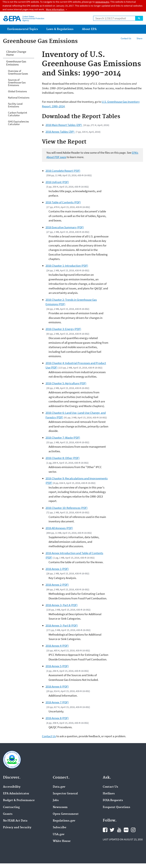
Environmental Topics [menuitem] (23, 29)
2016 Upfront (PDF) (57, 182)
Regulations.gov (64, 821)
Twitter (112, 830)
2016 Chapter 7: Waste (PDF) (63, 438)
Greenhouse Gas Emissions (16, 63)
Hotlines (109, 794)
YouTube (119, 830)
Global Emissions (17, 91)
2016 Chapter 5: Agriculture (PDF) (66, 383)
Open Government (66, 814)
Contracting (11, 807)
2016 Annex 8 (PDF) (57, 718)
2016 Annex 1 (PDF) (57, 569)
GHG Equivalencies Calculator (18, 123)
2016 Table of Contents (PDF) (63, 202)
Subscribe (60, 828)
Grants (8, 814)
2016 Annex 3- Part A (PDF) (62, 605)
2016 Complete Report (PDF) (63, 171)
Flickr (126, 830)
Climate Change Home (16, 53)
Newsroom (60, 807)
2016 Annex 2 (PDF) (57, 585)
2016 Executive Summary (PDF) (65, 227)
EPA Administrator (16, 794)
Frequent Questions (116, 807)
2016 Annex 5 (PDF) (57, 666)
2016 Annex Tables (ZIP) (60, 132)
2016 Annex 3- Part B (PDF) (62, 625)
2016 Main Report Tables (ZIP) (64, 125)
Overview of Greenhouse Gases (18, 72)
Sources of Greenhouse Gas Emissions (17, 82)
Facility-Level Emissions (15, 105)
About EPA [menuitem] (89, 29)
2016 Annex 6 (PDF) (57, 686)
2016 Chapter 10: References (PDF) (67, 508)
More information (55, 9)
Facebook (105, 830)
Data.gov (59, 787)
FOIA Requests (113, 800)
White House (62, 841)
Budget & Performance (19, 800)
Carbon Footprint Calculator (18, 114)
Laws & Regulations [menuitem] (60, 29)
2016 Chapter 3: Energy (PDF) (63, 329)
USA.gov (59, 834)
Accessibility (12, 787)
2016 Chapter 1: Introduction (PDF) (67, 266)
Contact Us (126, 38)
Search (139, 18)
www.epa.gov (102, 2)
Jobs (56, 800)
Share (139, 38)
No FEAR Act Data (15, 821)
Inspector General (65, 794)
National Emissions (19, 97)
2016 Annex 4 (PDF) (57, 646)
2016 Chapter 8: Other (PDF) (63, 458)
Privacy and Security (17, 828)
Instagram (133, 830)
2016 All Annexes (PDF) (59, 528)
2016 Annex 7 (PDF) (57, 702)
